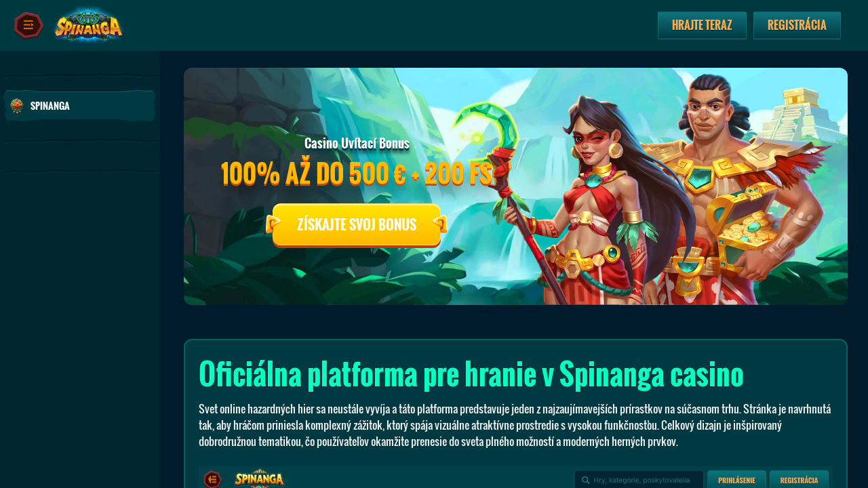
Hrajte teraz (702, 25)
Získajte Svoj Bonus (357, 224)
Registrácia (797, 25)
